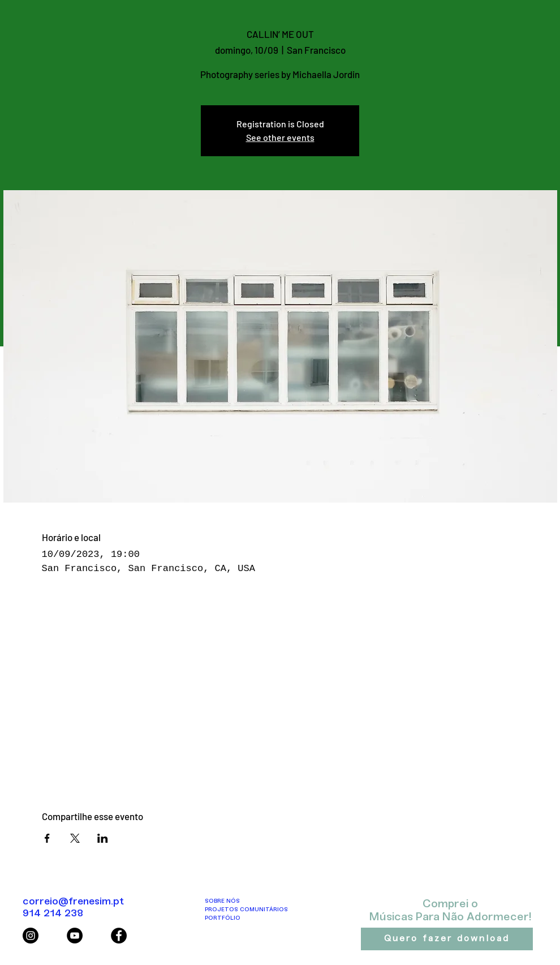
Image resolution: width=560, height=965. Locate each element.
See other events (280, 137)
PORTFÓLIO (223, 918)
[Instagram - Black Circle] (31, 936)
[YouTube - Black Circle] (75, 936)
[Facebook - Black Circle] (119, 936)
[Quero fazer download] (447, 939)
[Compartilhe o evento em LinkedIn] (103, 838)
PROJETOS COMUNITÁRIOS (246, 910)
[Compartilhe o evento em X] (75, 838)
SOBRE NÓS (222, 901)
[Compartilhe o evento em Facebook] (47, 838)
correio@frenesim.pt (73, 902)
